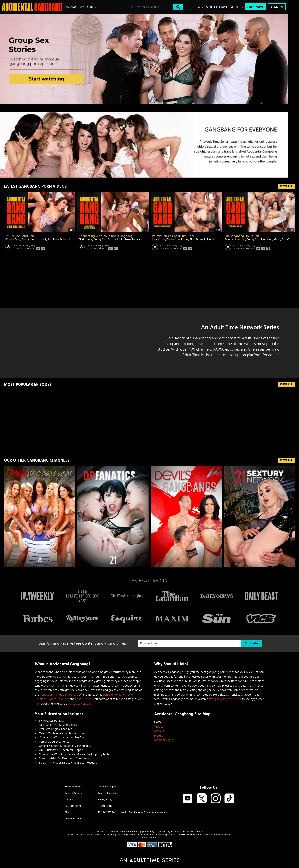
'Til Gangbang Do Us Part (242, 236)
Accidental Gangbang (24, 245)
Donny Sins (28, 240)
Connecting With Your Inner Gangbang (106, 236)
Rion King (213, 240)
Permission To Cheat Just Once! (174, 236)
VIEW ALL (286, 460)
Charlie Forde (83, 699)
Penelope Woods (45, 699)
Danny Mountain (235, 240)
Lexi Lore (63, 699)
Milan (63, 240)
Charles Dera (13, 240)
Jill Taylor (128, 695)
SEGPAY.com (188, 835)
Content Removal (149, 838)
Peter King (138, 240)
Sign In (277, 7)
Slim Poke (53, 240)
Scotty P (41, 240)
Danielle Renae (112, 695)
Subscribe (252, 643)
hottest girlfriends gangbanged (59, 695)
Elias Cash (287, 240)
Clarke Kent (85, 240)
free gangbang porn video (225, 699)
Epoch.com (84, 835)
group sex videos (80, 704)
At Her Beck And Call (20, 236)
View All (286, 186)
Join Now (255, 7)
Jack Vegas (159, 240)
